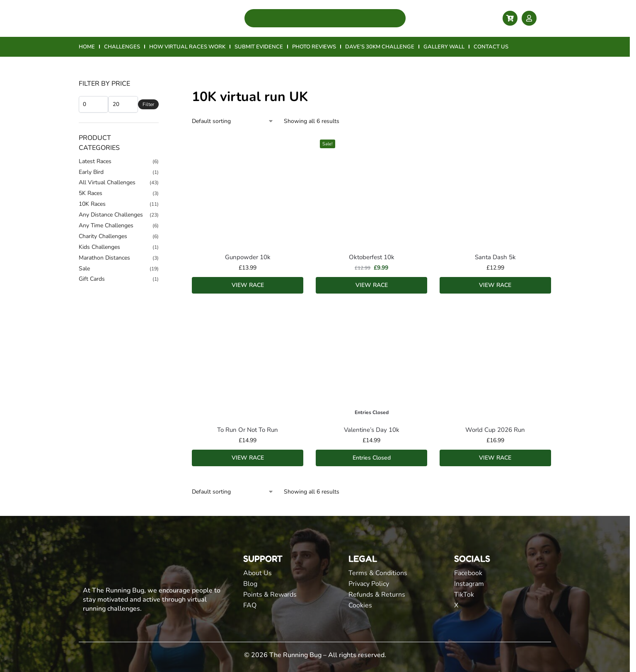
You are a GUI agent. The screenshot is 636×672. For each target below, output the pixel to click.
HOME (87, 47)
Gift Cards (92, 279)
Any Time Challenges (106, 225)
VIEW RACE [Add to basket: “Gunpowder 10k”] (248, 285)
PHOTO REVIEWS (314, 47)
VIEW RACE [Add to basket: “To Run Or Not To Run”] (248, 458)
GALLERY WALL (444, 47)
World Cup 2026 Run (495, 430)
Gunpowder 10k (248, 257)
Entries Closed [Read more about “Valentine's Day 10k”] (372, 458)
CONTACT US (491, 47)
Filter (148, 104)
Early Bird (91, 172)
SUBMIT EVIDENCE (259, 47)
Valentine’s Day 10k (372, 430)
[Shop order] (233, 121)
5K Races (91, 193)
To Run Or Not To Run (248, 430)
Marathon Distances (104, 258)
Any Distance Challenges (111, 215)
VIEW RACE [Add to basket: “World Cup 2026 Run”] (495, 458)
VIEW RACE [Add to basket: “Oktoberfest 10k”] (372, 285)
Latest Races (95, 161)
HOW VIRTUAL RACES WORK (187, 47)
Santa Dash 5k (495, 257)
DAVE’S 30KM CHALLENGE (380, 47)
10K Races (92, 204)
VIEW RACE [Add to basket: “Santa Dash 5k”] (495, 285)
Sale (84, 269)
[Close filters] (161, 84)
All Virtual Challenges (107, 182)
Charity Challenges (103, 236)
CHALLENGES (122, 47)
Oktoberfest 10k (372, 257)
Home (86, 68)
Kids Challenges (99, 247)
